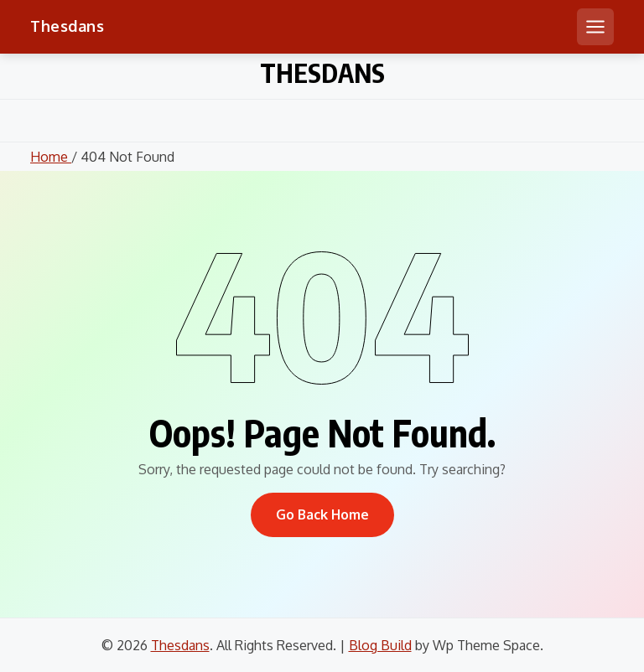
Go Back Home (322, 514)
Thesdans (67, 26)
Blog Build (380, 645)
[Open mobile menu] (595, 27)
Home (51, 157)
